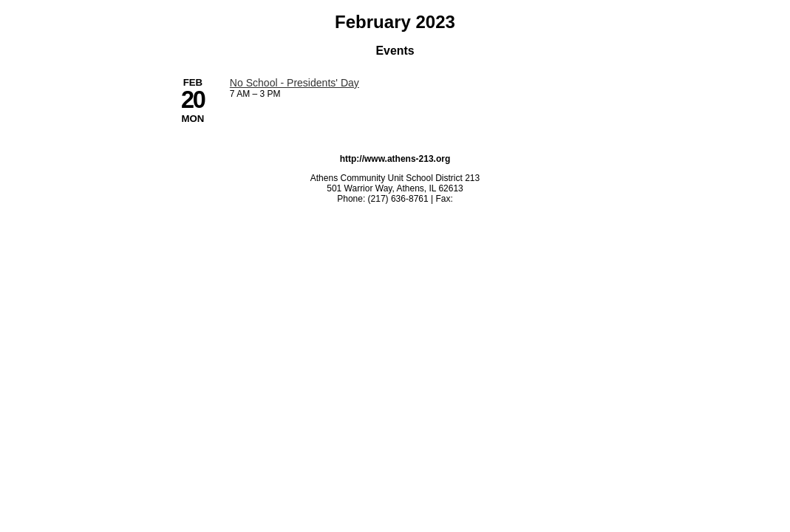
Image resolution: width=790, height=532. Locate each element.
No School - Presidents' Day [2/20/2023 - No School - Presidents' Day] (294, 83)
